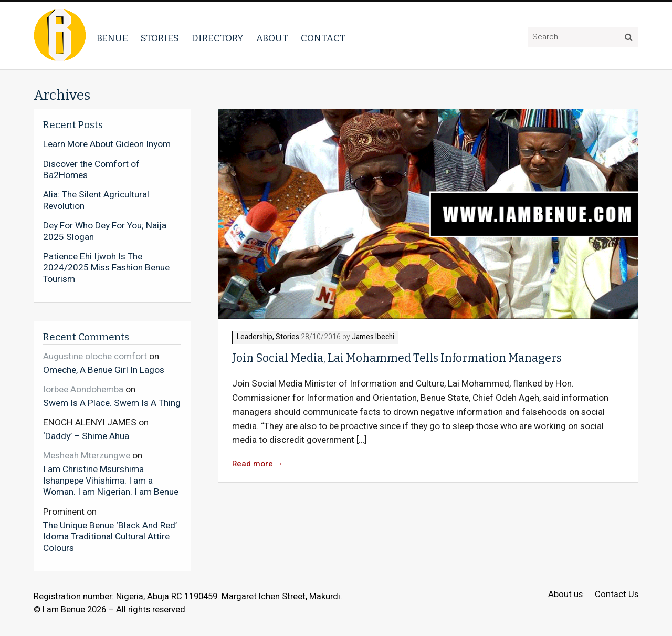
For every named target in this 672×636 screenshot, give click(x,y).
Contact (323, 38)
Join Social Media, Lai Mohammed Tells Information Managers (397, 358)
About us (565, 595)
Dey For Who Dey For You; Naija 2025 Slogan (105, 231)
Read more (258, 464)
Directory (218, 38)
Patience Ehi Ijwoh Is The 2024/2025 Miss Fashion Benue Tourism (106, 268)
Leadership (255, 337)
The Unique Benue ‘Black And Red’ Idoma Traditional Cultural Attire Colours (110, 536)
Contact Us (617, 595)
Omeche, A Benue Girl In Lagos (104, 370)
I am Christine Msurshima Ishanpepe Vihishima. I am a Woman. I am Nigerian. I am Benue (111, 480)
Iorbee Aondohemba (83, 389)
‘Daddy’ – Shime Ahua (86, 436)
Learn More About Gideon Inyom (107, 144)
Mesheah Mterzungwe (87, 456)
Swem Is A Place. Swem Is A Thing (112, 403)
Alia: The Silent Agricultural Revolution (96, 200)
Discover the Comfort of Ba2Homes (91, 170)
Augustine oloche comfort (95, 356)
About (272, 38)
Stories (160, 38)
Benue (112, 38)
